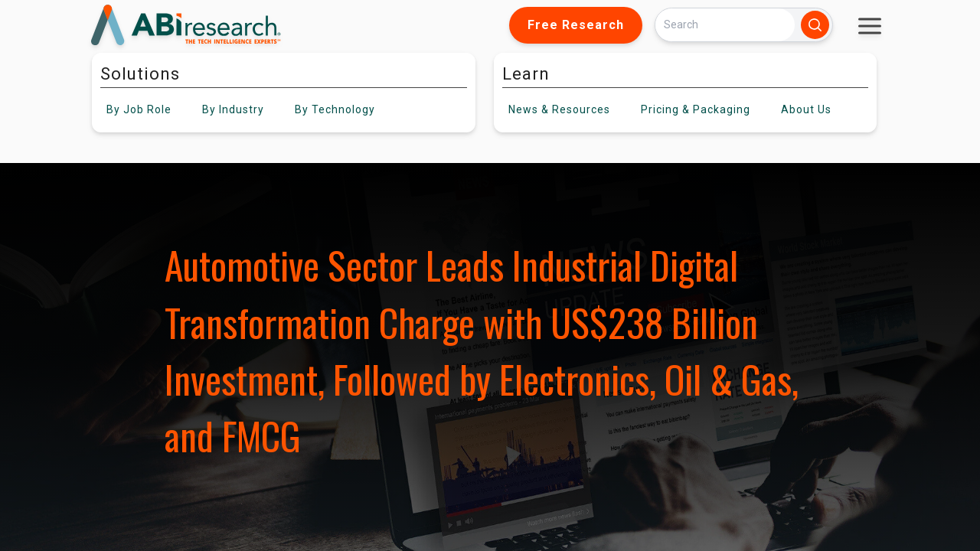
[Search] (725, 25)
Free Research (576, 25)
